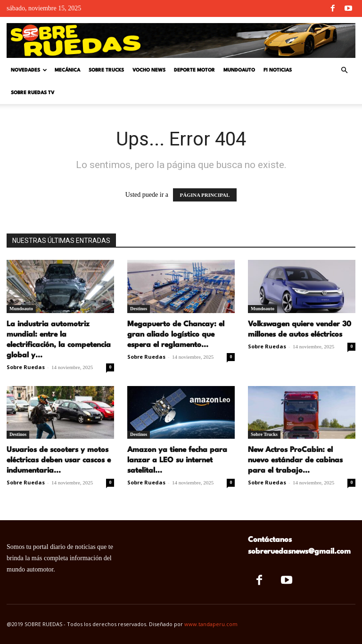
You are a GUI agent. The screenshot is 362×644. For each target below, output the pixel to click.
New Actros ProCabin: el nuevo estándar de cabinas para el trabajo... (295, 460)
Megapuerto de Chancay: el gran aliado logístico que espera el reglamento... (176, 335)
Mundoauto (239, 70)
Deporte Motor (194, 70)
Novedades (29, 70)
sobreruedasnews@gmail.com (299, 552)
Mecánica (67, 70)
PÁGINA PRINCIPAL (205, 195)
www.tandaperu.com (211, 624)
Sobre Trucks (106, 70)
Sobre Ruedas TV (33, 93)
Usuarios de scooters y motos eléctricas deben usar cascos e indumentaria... (59, 460)
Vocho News (149, 70)
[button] (344, 70)
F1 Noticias (278, 70)
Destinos (139, 309)
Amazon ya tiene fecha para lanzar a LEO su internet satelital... (177, 460)
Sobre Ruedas (26, 367)
